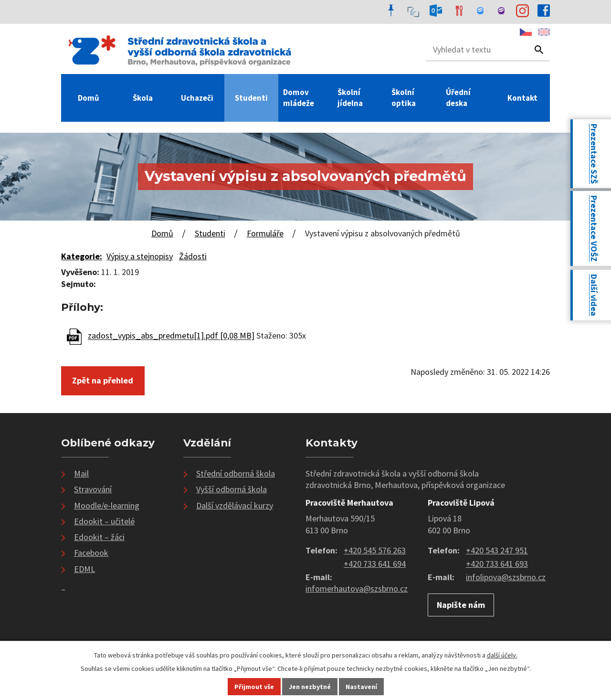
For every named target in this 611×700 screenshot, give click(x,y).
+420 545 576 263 (375, 550)
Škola (143, 98)
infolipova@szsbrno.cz (506, 577)
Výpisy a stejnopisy (140, 256)
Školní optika (404, 98)
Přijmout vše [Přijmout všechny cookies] (254, 687)
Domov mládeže (299, 98)
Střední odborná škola (236, 473)
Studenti (251, 98)
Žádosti (193, 256)
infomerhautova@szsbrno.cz (357, 589)
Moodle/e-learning (107, 505)
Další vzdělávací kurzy (235, 505)
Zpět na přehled (103, 380)
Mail (81, 473)
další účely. (502, 655)
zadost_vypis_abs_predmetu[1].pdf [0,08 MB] (171, 336)
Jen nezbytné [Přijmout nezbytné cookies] (310, 687)
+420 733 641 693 (497, 564)
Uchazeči (197, 98)
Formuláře (265, 233)
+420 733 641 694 (375, 564)
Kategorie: (82, 256)
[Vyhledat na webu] (474, 50)
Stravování (93, 489)
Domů (89, 98)
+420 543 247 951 (497, 550)
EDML (84, 569)
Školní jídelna (350, 98)
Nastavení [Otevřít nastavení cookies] (361, 687)
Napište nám (461, 605)
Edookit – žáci (99, 537)
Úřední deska (458, 98)
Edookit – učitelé (104, 521)
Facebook (91, 553)
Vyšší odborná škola (232, 489)
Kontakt (522, 98)
